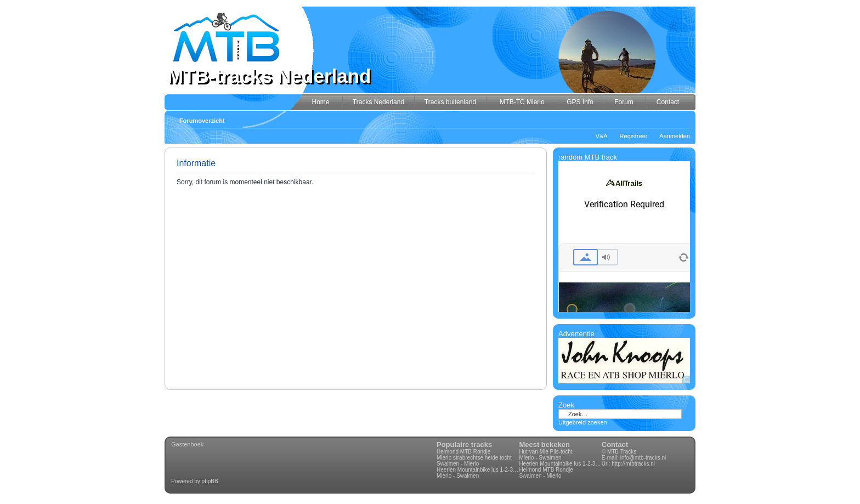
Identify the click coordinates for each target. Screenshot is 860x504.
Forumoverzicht (202, 121)
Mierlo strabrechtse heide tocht (474, 458)
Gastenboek (187, 444)
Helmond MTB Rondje (463, 452)
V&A (602, 136)
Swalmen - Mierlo (458, 464)
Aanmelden (675, 136)
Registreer (634, 136)
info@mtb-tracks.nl (643, 458)
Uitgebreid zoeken (583, 422)
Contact (615, 444)
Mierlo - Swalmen (458, 476)
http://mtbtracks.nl (633, 464)
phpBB (210, 481)
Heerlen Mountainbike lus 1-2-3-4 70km (478, 470)
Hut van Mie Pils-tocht (545, 452)
